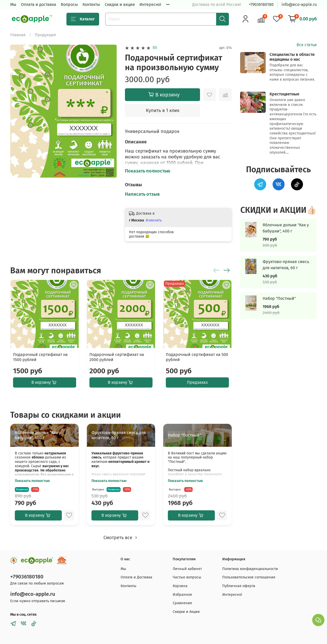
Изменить (154, 220)
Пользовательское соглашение (249, 577)
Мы (13, 4)
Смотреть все (121, 538)
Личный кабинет (187, 569)
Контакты (91, 4)
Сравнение (182, 603)
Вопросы (69, 4)
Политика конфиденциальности (250, 569)
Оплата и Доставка (136, 577)
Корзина (180, 586)
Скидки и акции (120, 4)
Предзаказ (197, 382)
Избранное (182, 595)
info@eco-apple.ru (299, 4)
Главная (18, 35)
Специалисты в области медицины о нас (292, 57)
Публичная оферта (239, 586)
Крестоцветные (284, 94)
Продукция (45, 35)
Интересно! (150, 4)
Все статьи (307, 45)
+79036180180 (261, 4)
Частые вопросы (187, 577)
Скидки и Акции (186, 612)
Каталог (83, 19)
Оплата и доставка (39, 4)
